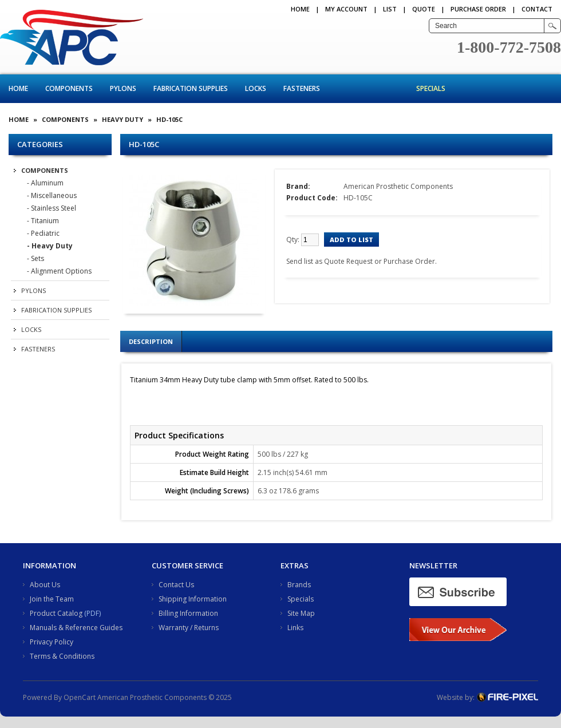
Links (295, 628)
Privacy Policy (52, 642)
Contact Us (176, 585)
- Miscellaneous (52, 195)
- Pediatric (43, 233)
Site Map (301, 613)
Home (300, 9)
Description (151, 341)
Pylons (123, 88)
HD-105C (169, 119)
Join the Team (52, 599)
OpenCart (80, 697)
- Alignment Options (59, 271)
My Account (346, 9)
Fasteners (302, 88)
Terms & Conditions (62, 656)
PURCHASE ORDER (478, 9)
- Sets (35, 258)
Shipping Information (193, 599)
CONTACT (537, 9)
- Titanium (43, 221)
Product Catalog (56, 613)
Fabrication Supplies (191, 88)
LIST (390, 9)
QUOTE (424, 9)
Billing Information (188, 613)
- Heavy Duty (50, 246)
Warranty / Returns (189, 628)
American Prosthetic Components (398, 186)
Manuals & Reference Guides (76, 628)
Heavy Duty (123, 119)
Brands (299, 585)
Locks (256, 88)
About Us (45, 585)
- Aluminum (45, 183)
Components (69, 88)
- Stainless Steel (52, 208)
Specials (431, 88)
